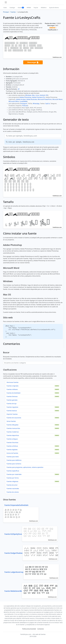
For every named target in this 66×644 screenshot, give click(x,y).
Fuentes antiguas (12, 439)
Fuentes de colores (13, 492)
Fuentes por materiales (14, 474)
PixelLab (25, 106)
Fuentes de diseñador (14, 393)
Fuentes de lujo (12, 404)
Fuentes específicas (13, 471)
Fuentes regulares (12, 407)
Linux (37, 95)
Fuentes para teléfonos (14, 460)
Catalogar (12, 8)
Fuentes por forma (13, 478)
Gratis (5, 8)
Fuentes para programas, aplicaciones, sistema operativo (25, 467)
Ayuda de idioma (54, 8)
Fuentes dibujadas (13, 425)
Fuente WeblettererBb (31, 591)
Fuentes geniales (12, 400)
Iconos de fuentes (12, 453)
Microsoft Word (57, 99)
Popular (36, 8)
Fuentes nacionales (13, 489)
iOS (47, 95)
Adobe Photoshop (26, 97)
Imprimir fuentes (12, 414)
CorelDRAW (23, 101)
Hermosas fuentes (13, 382)
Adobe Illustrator (32, 99)
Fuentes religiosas (12, 481)
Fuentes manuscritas (13, 428)
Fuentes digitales (12, 450)
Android (42, 95)
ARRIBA (29, 8)
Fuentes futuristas (12, 442)
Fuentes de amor (12, 485)
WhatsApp (36, 104)
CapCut (47, 104)
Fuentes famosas (12, 396)
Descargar (33, 62)
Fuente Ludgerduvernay (32, 572)
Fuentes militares (12, 389)
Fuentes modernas (13, 432)
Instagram (24, 104)
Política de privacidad (29, 629)
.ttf (18, 89)
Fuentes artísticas (12, 446)
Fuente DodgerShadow (31, 553)
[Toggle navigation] (6, 2)
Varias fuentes (11, 421)
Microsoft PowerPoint (45, 99)
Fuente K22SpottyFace (31, 534)
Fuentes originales (13, 386)
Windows (28, 95)
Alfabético (44, 8)
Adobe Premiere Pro (39, 97)
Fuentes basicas (12, 411)
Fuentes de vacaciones (14, 418)
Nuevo (21, 8)
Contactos (41, 629)
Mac (33, 95)
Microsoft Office (14, 101)
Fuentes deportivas (13, 435)
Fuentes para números (14, 464)
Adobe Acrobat (21, 99)
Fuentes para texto (13, 457)
